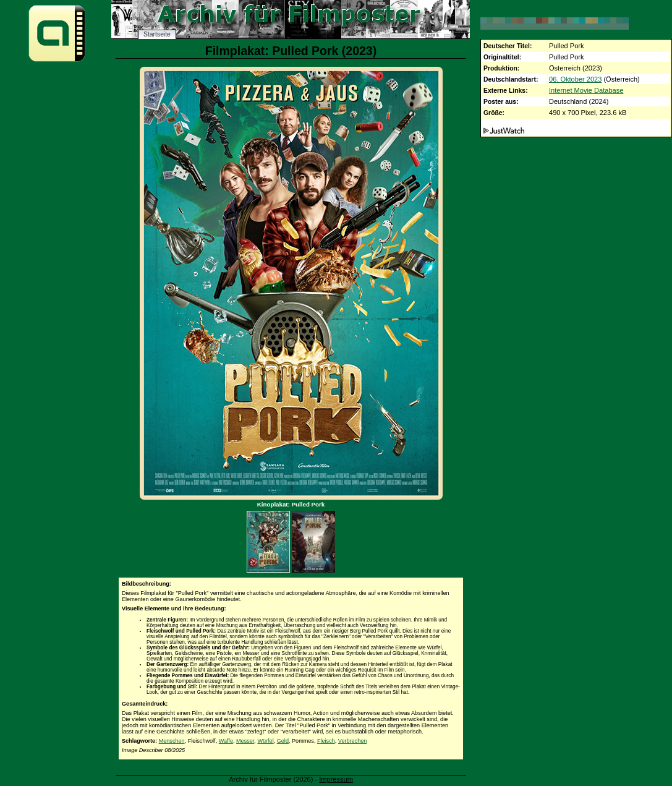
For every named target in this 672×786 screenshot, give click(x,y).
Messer (245, 741)
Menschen (172, 741)
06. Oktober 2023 (575, 79)
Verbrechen (353, 741)
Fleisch (326, 741)
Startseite (157, 34)
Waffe (226, 741)
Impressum (336, 779)
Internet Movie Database (586, 90)
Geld (283, 741)
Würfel (265, 741)
